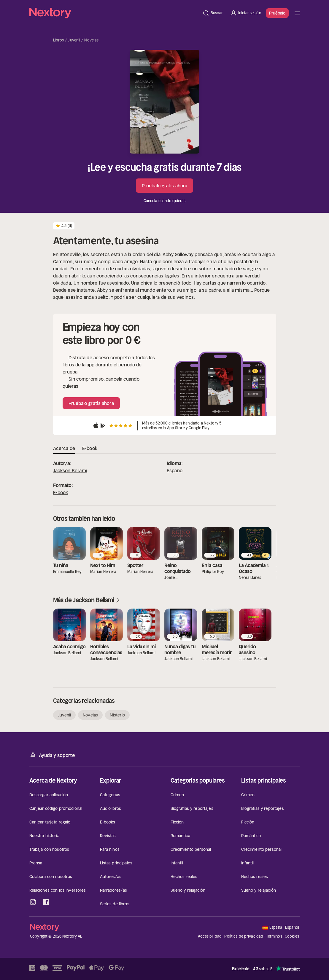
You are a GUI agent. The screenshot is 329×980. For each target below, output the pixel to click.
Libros (59, 40)
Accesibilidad (210, 936)
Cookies (292, 936)
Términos (274, 936)
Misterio (117, 715)
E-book (61, 492)
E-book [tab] (90, 448)
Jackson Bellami (70, 470)
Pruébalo (277, 13)
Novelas (91, 40)
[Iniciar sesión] (245, 13)
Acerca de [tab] (64, 448)
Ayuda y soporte (52, 755)
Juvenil (74, 40)
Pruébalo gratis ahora (164, 186)
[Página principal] (114, 13)
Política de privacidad (244, 936)
